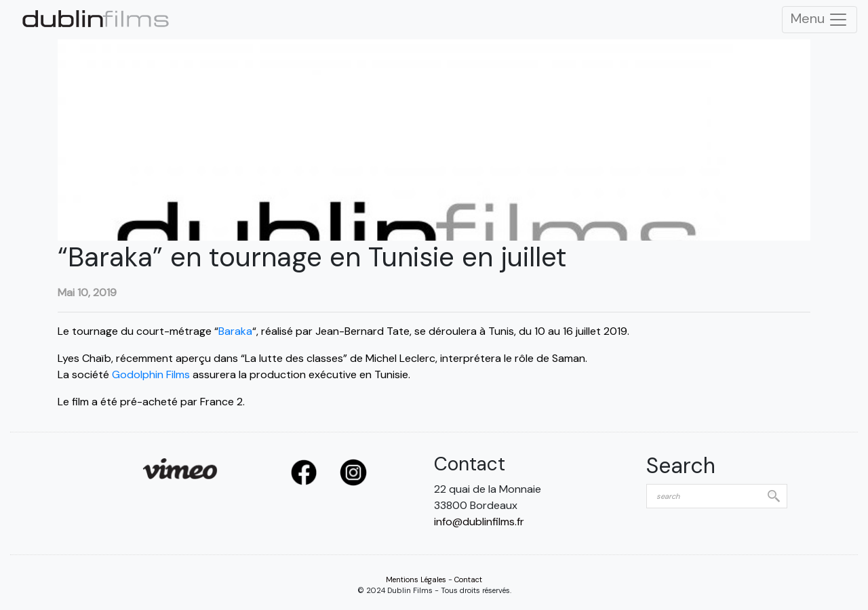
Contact (468, 579)
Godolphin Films (151, 374)
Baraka (235, 331)
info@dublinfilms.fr (479, 522)
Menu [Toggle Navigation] (820, 20)
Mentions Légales (416, 579)
